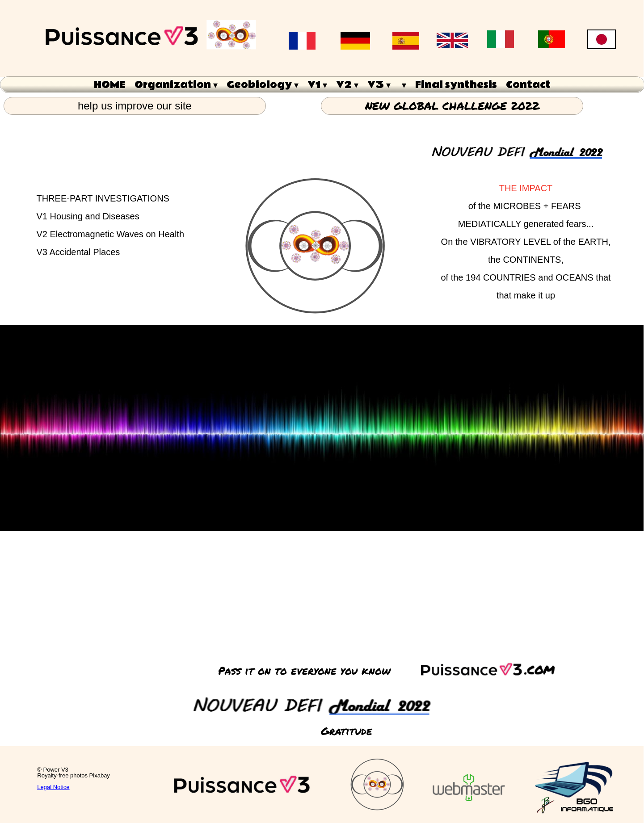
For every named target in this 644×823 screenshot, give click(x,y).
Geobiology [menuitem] (263, 85)
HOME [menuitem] (110, 85)
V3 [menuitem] (379, 85)
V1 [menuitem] (317, 85)
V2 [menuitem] (347, 85)
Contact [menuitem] (528, 85)
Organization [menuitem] (176, 85)
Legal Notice (53, 787)
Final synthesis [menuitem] (456, 85)
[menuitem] (403, 85)
